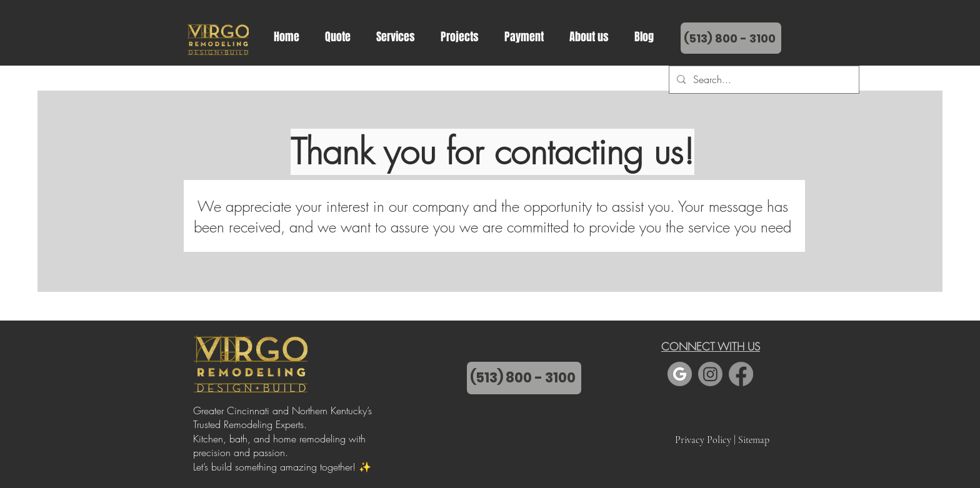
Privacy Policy (703, 440)
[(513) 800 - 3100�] (731, 38)
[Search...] (763, 80)
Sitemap (754, 440)
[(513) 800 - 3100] (524, 378)
